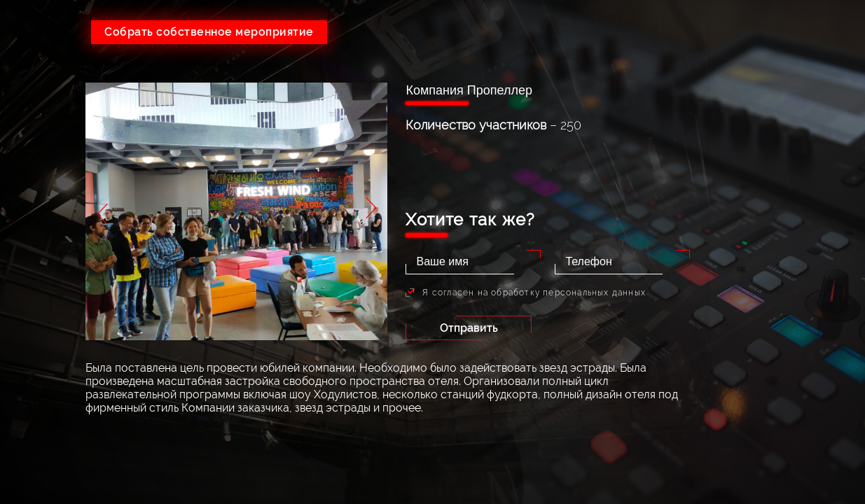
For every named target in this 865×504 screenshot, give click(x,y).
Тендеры (788, 163)
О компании (788, 107)
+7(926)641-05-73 (478, 27)
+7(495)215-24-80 (632, 27)
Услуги (788, 135)
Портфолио (788, 191)
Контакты (788, 247)
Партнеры (788, 219)
